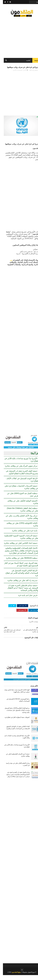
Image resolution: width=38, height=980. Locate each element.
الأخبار (22, 75)
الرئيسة (33, 62)
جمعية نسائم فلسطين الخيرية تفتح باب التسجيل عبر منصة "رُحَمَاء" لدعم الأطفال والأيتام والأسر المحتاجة (20, 593)
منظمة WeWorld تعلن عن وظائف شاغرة (19, 563)
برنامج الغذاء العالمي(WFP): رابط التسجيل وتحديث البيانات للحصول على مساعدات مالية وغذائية (14, 715)
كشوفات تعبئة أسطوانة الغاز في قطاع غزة (14, 722)
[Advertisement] (19, 37)
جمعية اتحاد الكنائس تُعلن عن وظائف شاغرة (18, 548)
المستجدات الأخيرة (15, 75)
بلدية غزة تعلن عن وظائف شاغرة (22, 536)
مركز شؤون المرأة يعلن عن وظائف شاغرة (18, 471)
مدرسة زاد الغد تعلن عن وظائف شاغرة (19, 585)
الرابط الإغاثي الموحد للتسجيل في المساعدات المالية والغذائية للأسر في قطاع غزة (19, 578)
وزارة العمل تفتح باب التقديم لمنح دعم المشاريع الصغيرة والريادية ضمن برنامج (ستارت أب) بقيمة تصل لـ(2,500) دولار (15, 779)
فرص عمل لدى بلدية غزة (25, 600)
